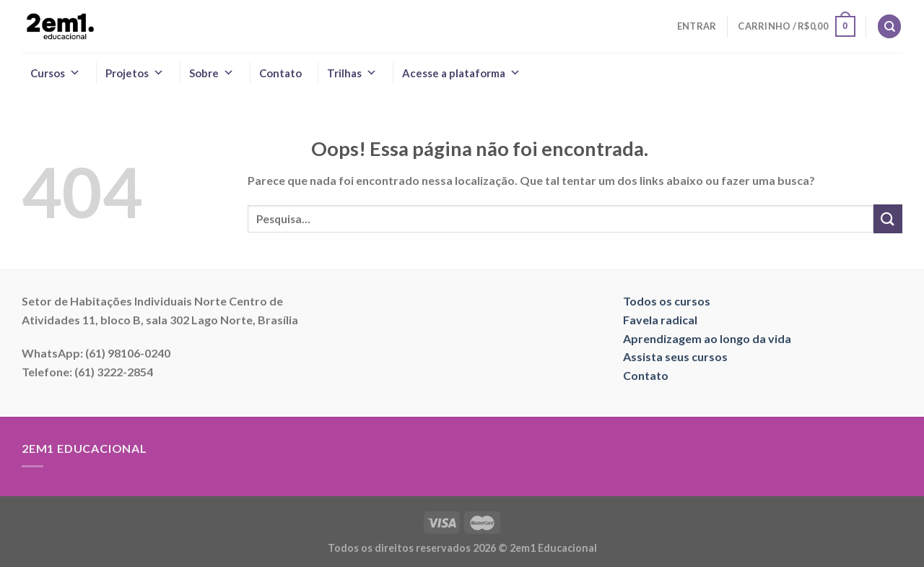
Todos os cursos (667, 301)
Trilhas (352, 73)
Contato (280, 73)
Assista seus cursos (675, 356)
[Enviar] (888, 218)
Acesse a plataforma (461, 73)
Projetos (135, 73)
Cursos (55, 73)
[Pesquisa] (889, 26)
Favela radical (660, 320)
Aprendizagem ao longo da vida (707, 338)
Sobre (212, 73)
